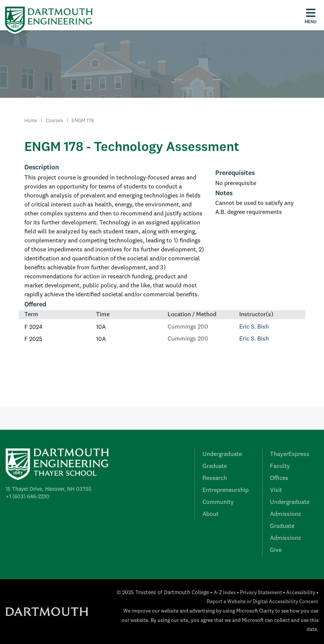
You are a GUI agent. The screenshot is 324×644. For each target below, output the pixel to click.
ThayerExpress (290, 454)
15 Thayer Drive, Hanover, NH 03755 (49, 489)
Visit (276, 490)
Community (218, 502)
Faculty (280, 466)
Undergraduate (222, 454)
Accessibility (301, 593)
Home (31, 121)
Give (276, 550)
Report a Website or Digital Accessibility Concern (262, 602)
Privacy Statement (261, 593)
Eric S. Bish (254, 327)
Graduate (215, 466)
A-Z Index (225, 593)
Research (215, 478)
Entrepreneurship (226, 490)
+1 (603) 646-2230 (28, 497)
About (211, 514)
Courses (54, 121)
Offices (279, 478)
